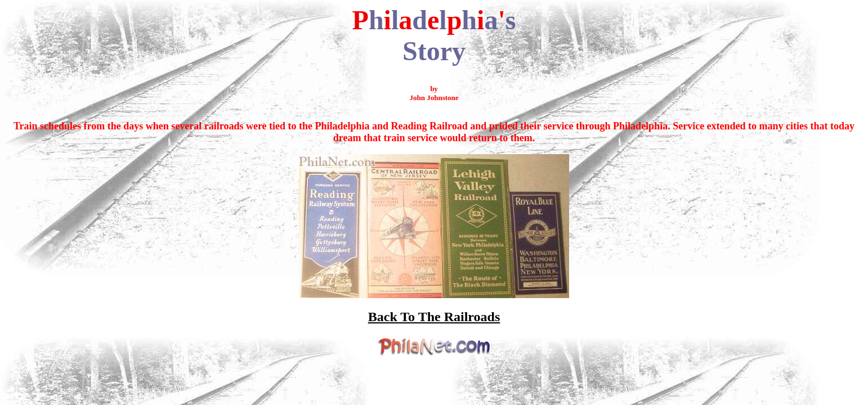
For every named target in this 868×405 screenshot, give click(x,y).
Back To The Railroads (434, 317)
